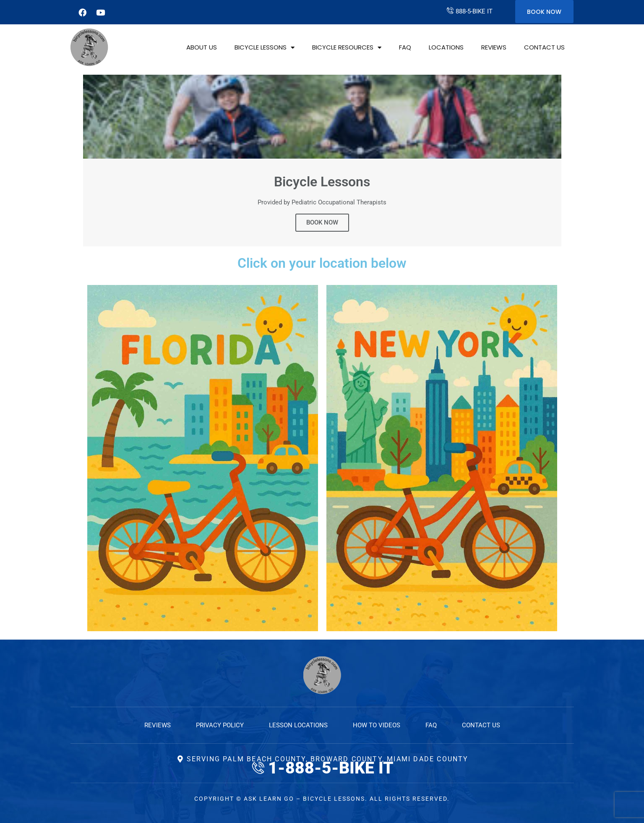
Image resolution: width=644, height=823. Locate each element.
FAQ (405, 47)
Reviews (494, 47)
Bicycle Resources (347, 48)
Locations (446, 47)
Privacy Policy (220, 725)
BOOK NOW (322, 222)
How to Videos (377, 725)
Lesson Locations (298, 725)
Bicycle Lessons (265, 48)
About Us (202, 47)
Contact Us (544, 47)
